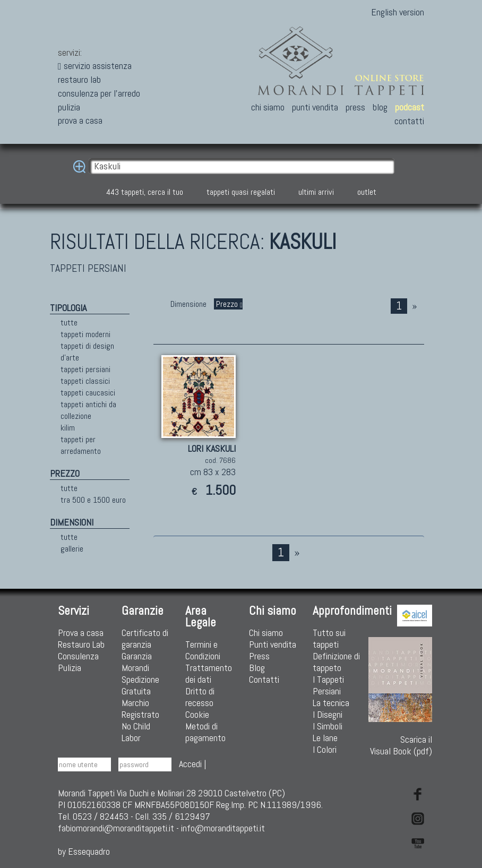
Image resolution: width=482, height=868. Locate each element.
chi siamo (268, 107)
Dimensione (188, 304)
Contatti (264, 679)
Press (259, 656)
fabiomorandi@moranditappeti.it (116, 828)
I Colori (325, 749)
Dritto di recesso (200, 697)
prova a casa (80, 120)
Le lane (325, 738)
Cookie (197, 714)
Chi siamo (266, 633)
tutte (69, 323)
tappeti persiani (85, 369)
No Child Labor (136, 732)
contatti (409, 121)
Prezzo (228, 304)
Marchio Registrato (140, 708)
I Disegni (328, 714)
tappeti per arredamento (81, 445)
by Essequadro (84, 851)
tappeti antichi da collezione (88, 410)
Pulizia (70, 668)
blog (380, 107)
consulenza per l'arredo (99, 93)
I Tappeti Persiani (328, 685)
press (355, 107)
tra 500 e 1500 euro (93, 500)
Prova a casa (81, 633)
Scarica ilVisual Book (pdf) (400, 697)
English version (398, 12)
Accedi (190, 764)
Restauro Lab (81, 644)
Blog (257, 668)
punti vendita (315, 107)
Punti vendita (273, 644)
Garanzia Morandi (137, 662)
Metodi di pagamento (205, 732)
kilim (68, 428)
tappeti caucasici (88, 393)
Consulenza (78, 656)
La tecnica (331, 703)
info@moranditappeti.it (223, 828)
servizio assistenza (95, 66)
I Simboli (328, 726)
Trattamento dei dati (209, 673)
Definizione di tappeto (336, 662)
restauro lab (79, 79)
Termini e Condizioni (203, 650)
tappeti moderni (85, 334)
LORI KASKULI (212, 448)
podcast (410, 107)
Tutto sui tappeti (329, 638)
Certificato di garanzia (145, 638)
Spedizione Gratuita (140, 685)
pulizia (69, 107)
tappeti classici (85, 381)
